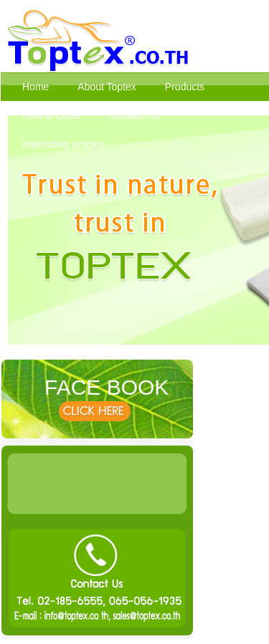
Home (36, 87)
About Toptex (107, 87)
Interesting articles (63, 144)
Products (185, 87)
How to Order (52, 115)
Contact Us (135, 115)
